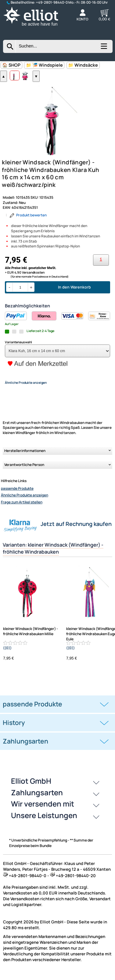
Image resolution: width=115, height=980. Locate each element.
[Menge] (20, 292)
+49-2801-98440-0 (52, 2)
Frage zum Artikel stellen (22, 507)
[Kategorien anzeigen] (103, 48)
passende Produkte (17, 494)
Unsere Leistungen (44, 820)
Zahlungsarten (37, 798)
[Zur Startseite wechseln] (36, 26)
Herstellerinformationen (25, 456)
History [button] (14, 728)
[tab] (58, 709)
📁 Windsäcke (83, 65)
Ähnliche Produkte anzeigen (25, 501)
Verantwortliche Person (24, 470)
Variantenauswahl (18, 347)
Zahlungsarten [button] (25, 747)
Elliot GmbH (31, 786)
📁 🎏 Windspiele (44, 65)
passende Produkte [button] (32, 709)
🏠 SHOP (11, 65)
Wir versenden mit (43, 809)
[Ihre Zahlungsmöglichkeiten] (101, 265)
